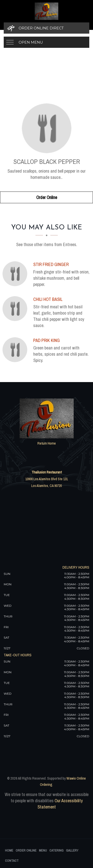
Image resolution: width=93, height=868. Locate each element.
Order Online (47, 197)
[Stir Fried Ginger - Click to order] (16, 274)
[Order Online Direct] (46, 28)
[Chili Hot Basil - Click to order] (16, 309)
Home (9, 850)
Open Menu (31, 42)
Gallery (72, 850)
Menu (43, 850)
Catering (56, 850)
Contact (12, 861)
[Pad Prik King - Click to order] (16, 350)
